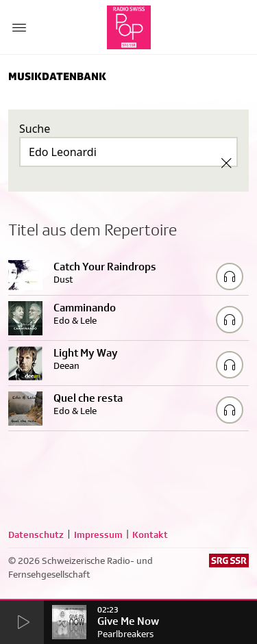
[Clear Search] (226, 163)
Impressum (98, 534)
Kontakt (150, 534)
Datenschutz (36, 534)
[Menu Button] (19, 27)
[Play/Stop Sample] (230, 276)
